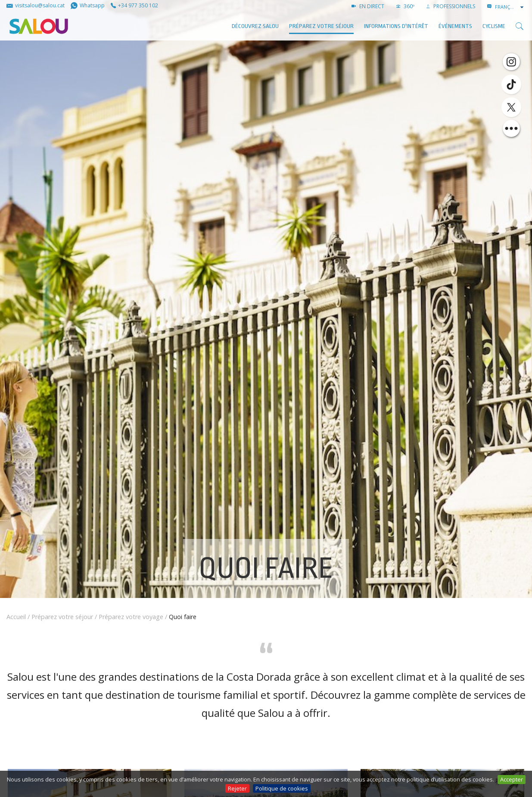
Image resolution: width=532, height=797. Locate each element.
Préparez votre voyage (131, 617)
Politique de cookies (282, 788)
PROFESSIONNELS (451, 6)
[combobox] (510, 7)
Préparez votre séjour (321, 26)
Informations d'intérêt (396, 26)
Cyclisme (494, 26)
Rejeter (237, 788)
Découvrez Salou (255, 26)
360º (405, 6)
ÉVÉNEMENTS (455, 26)
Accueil (16, 617)
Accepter (512, 779)
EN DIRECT (368, 6)
